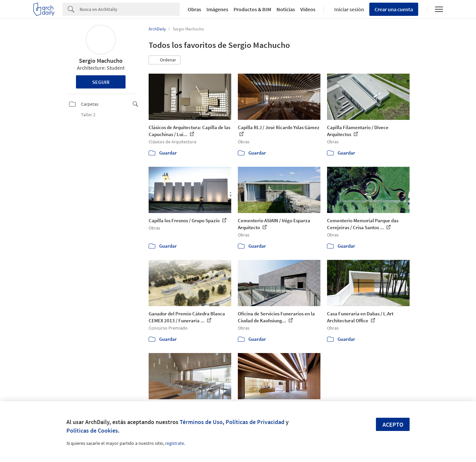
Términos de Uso (201, 422)
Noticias (286, 9)
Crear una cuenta (394, 9)
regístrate (175, 443)
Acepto (393, 425)
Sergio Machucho (101, 61)
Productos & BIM (252, 9)
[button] (165, 60)
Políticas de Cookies (92, 430)
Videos (308, 9)
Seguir (101, 82)
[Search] (130, 9)
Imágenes (217, 9)
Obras (194, 9)
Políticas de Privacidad (255, 422)
